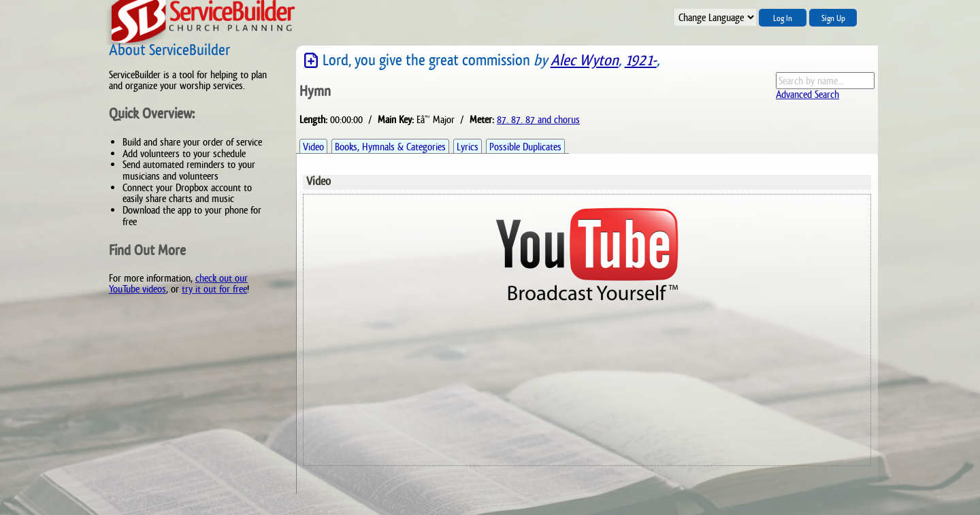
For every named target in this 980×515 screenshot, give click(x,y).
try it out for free (214, 289)
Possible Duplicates (525, 147)
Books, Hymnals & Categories (390, 147)
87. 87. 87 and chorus (538, 119)
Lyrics (468, 147)
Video (313, 147)
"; (715, 17)
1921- (641, 60)
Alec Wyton (585, 60)
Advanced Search (807, 94)
